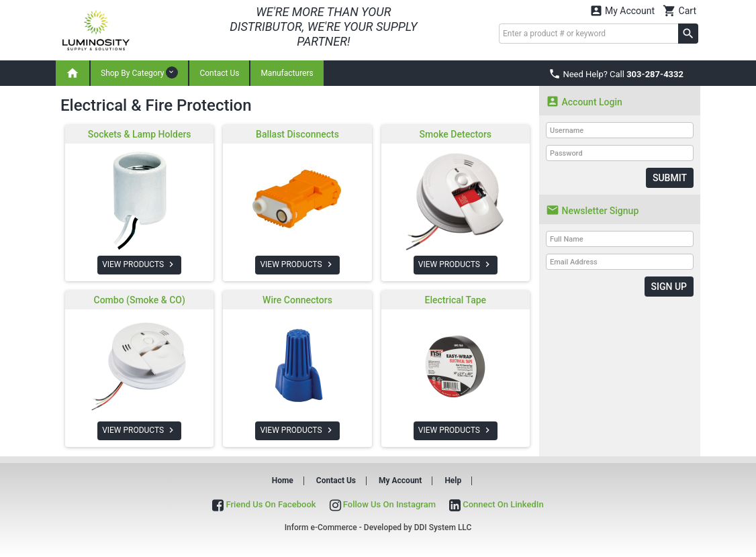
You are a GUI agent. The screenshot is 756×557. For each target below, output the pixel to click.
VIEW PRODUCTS (139, 264)
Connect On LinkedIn (497, 504)
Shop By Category (139, 72)
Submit (670, 178)
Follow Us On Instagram (383, 504)
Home (283, 480)
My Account (622, 10)
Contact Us (219, 73)
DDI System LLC (443, 527)
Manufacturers (287, 73)
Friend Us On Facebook (264, 504)
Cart (679, 10)
